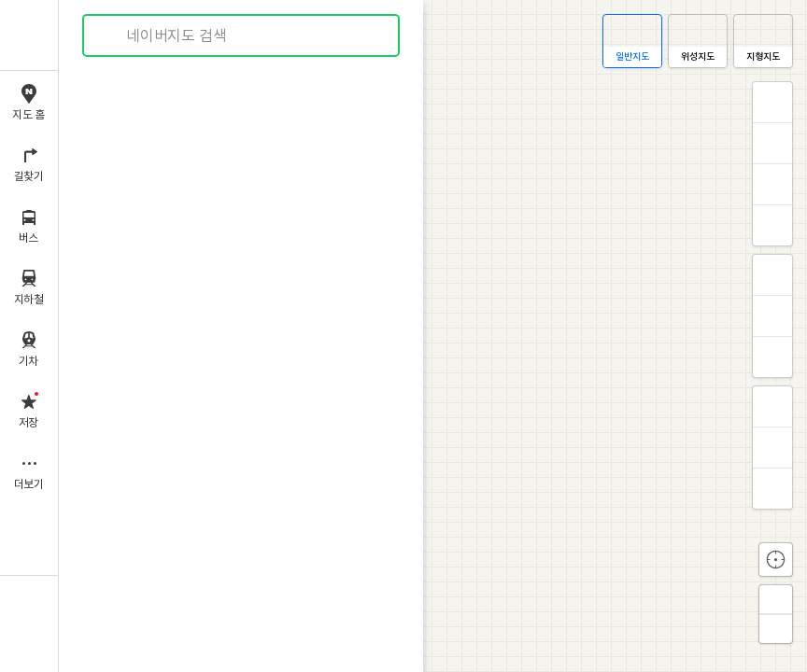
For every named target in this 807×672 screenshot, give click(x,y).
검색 (110, 36)
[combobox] (242, 35)
